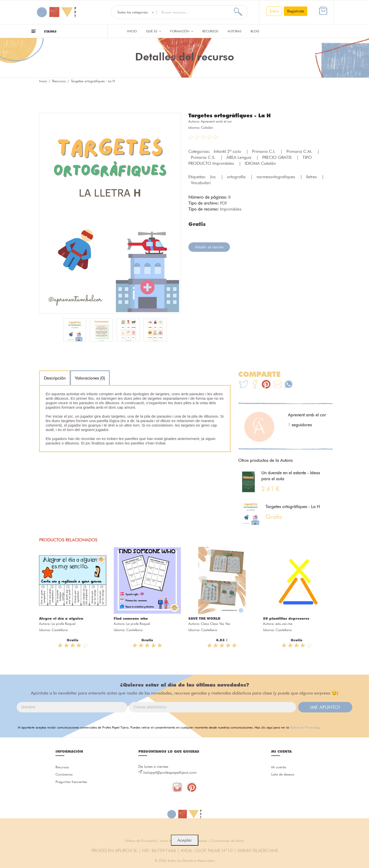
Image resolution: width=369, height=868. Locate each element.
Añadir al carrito (209, 247)
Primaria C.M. (300, 151)
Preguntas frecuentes (72, 783)
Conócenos (65, 775)
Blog (255, 31)
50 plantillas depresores (286, 618)
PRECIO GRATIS (278, 157)
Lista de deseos (284, 775)
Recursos (210, 31)
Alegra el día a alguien (61, 618)
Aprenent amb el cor (216, 121)
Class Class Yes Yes (215, 624)
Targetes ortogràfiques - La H (232, 115)
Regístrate (296, 11)
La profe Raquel (63, 624)
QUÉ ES (154, 31)
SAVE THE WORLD (204, 618)
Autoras (234, 31)
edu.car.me (284, 624)
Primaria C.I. (264, 151)
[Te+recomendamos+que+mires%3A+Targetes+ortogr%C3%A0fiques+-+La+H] (255, 385)
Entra (274, 11)
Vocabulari (201, 182)
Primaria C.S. (204, 157)
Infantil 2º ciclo (228, 151)
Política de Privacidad (305, 727)
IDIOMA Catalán (260, 163)
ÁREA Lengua (239, 157)
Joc (213, 176)
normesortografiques (276, 176)
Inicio (132, 31)
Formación (182, 31)
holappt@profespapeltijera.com (170, 773)
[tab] (55, 378)
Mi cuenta (279, 767)
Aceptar (185, 840)
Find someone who (131, 618)
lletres (312, 176)
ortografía (237, 176)
